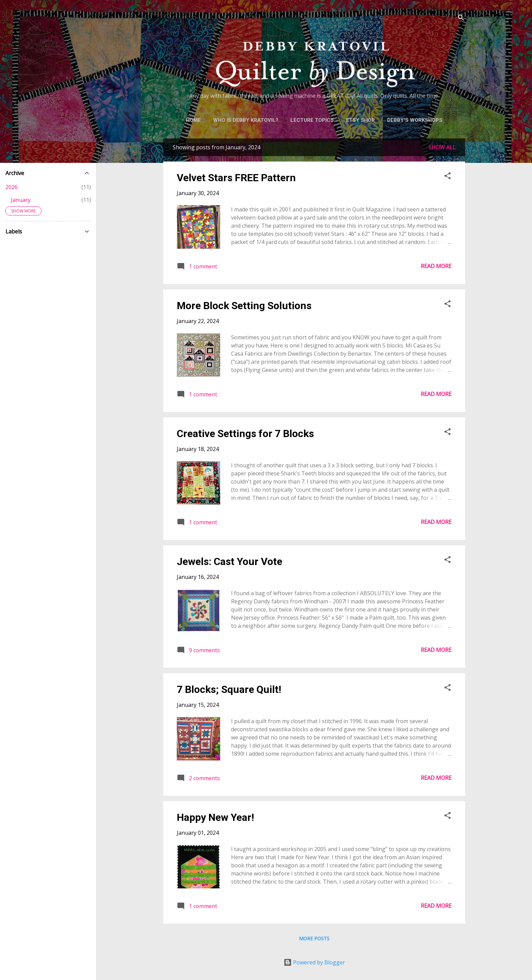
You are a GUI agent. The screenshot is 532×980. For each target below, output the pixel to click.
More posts (314, 938)
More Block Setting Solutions (244, 306)
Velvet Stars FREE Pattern (236, 178)
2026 (12, 187)
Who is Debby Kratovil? (246, 120)
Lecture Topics (312, 120)
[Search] (461, 18)
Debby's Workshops (415, 120)
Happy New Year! (215, 817)
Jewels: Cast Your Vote (230, 561)
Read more (436, 266)
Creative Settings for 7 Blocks (245, 434)
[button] (448, 177)
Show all (442, 147)
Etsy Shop (360, 120)
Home (193, 120)
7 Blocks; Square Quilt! (229, 689)
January (21, 200)
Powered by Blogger (314, 962)
